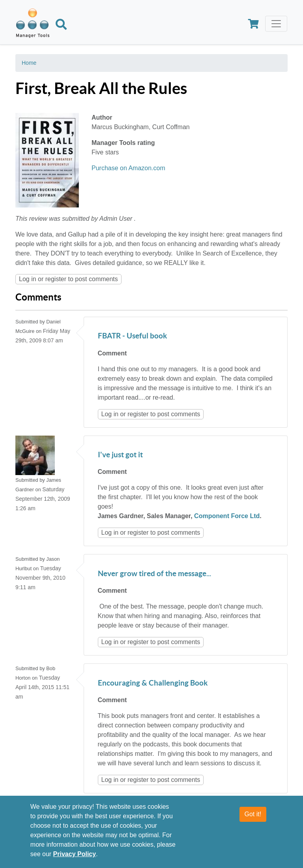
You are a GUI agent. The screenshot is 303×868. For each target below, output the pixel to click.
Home (29, 63)
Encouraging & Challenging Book (153, 683)
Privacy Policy (75, 854)
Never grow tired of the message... (154, 574)
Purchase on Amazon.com (128, 168)
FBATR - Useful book (132, 336)
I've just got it (120, 455)
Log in (28, 279)
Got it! (253, 814)
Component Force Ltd (227, 516)
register (56, 279)
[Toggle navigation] (276, 24)
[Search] (61, 26)
